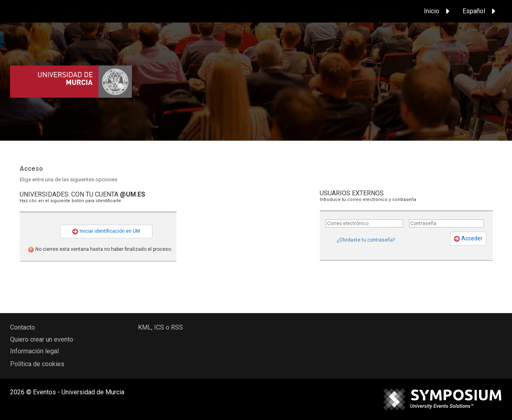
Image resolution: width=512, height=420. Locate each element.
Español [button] (480, 11)
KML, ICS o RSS (160, 327)
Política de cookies (37, 364)
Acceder (468, 239)
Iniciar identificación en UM (106, 232)
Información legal (34, 351)
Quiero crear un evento (42, 339)
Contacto (23, 327)
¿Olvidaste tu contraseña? (366, 240)
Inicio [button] (438, 11)
